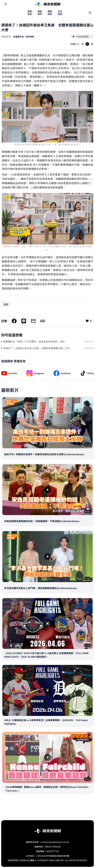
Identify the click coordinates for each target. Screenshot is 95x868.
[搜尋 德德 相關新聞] (6, 304)
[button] (83, 44)
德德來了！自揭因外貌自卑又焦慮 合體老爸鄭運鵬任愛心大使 (35, 348)
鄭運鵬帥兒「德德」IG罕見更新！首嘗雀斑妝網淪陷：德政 (33, 341)
